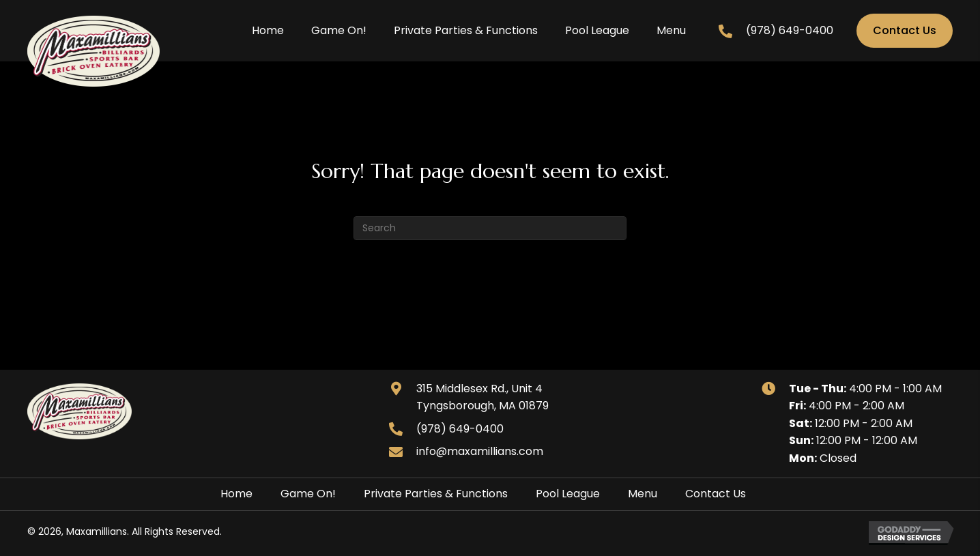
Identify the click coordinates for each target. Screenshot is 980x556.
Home (236, 494)
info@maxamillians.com (480, 451)
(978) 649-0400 (790, 30)
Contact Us (716, 494)
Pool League (568, 494)
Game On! (308, 494)
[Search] (490, 228)
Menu (643, 494)
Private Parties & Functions (436, 494)
